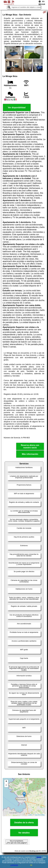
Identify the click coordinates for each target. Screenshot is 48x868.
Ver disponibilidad (17, 108)
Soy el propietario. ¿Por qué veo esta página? (17, 842)
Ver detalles (24, 833)
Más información (30, 454)
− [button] (6, 785)
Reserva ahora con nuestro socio (30, 446)
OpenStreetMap (40, 815)
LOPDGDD (14, 865)
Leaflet (30, 815)
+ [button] (6, 782)
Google (39, 857)
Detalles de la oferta (24, 823)
